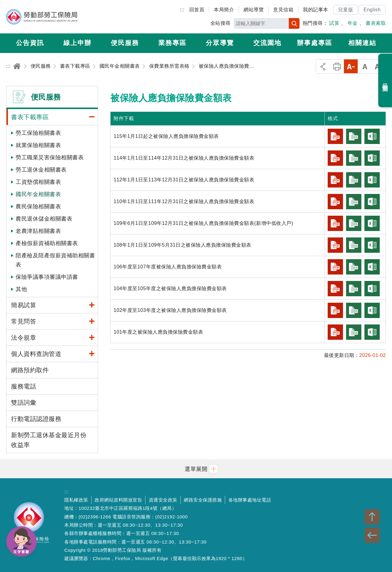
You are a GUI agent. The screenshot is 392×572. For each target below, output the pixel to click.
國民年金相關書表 (38, 194)
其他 (21, 289)
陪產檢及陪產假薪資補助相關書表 (55, 260)
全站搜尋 (221, 23)
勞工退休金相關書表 (41, 170)
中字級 (365, 66)
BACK (372, 535)
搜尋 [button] (294, 23)
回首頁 (197, 10)
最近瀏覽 (385, 81)
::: (182, 10)
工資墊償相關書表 (38, 182)
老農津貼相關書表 (38, 231)
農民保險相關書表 (38, 206)
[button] (196, 469)
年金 (353, 23)
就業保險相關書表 (38, 145)
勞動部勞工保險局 (42, 17)
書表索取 (376, 23)
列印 (337, 66)
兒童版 (346, 10)
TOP (372, 517)
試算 (334, 23)
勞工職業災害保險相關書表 (50, 157)
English (372, 10)
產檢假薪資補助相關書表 (47, 243)
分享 (323, 66)
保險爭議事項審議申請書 (47, 277)
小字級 (351, 66)
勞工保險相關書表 (38, 133)
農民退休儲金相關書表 (44, 219)
